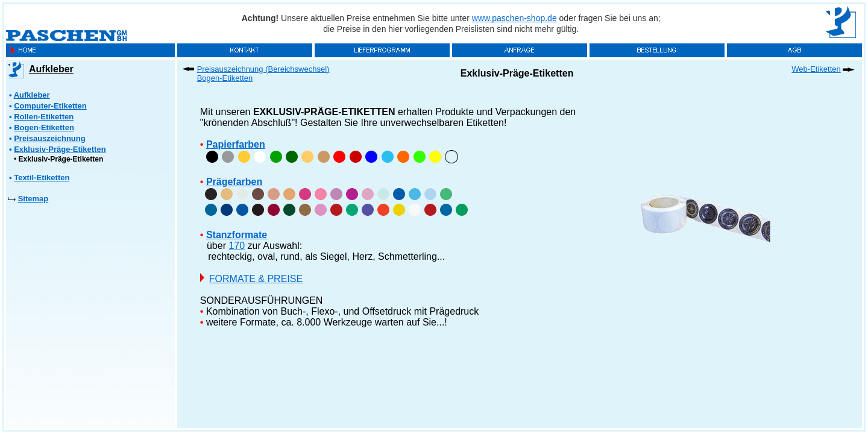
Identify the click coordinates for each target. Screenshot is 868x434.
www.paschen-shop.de (514, 18)
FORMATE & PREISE (256, 279)
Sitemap (33, 199)
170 (237, 246)
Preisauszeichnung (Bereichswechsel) (263, 69)
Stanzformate (237, 235)
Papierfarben (236, 144)
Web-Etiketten (816, 69)
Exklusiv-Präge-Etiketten (61, 159)
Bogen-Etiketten (225, 78)
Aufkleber (51, 69)
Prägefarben (234, 182)
